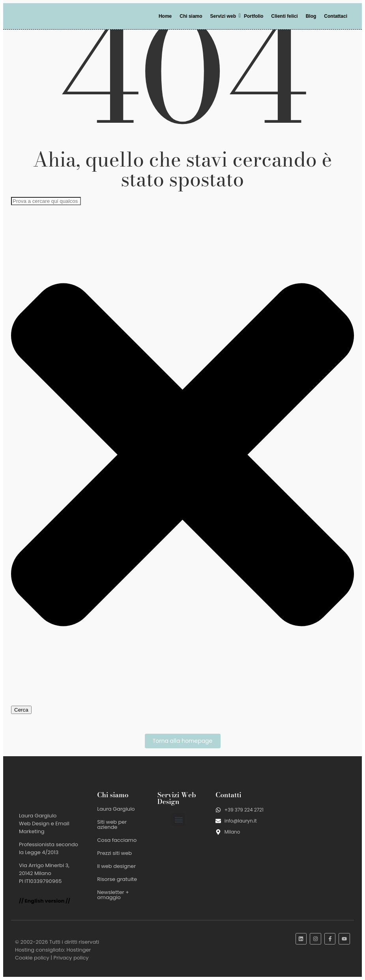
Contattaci (336, 16)
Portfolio (254, 16)
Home (165, 16)
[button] (179, 820)
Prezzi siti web (114, 853)
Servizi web (225, 16)
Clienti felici (284, 16)
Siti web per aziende (112, 824)
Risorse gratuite (117, 879)
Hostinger (79, 950)
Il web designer (116, 866)
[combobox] (46, 201)
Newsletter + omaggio (113, 895)
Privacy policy (71, 958)
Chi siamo (191, 16)
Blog (311, 16)
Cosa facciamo (117, 840)
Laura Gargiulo (116, 809)
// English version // (45, 901)
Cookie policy (32, 958)
